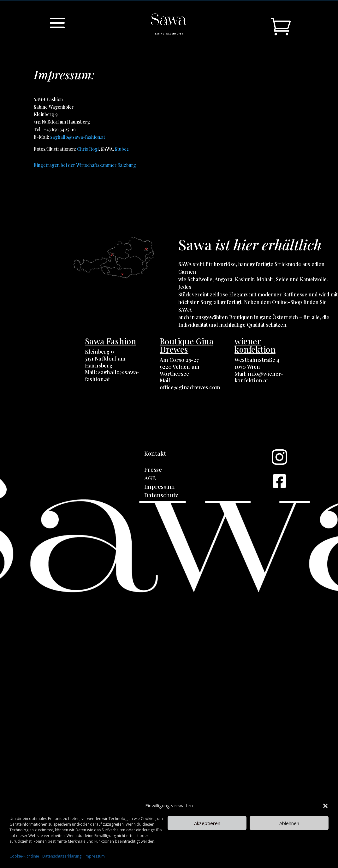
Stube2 (122, 149)
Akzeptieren (207, 823)
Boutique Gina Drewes (187, 345)
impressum (95, 856)
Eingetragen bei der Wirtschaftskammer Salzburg (85, 165)
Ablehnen (289, 823)
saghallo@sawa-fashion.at (78, 137)
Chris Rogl (88, 149)
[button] (325, 806)
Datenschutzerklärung (62, 856)
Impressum (160, 487)
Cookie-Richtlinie (24, 856)
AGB (150, 478)
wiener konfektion (255, 345)
